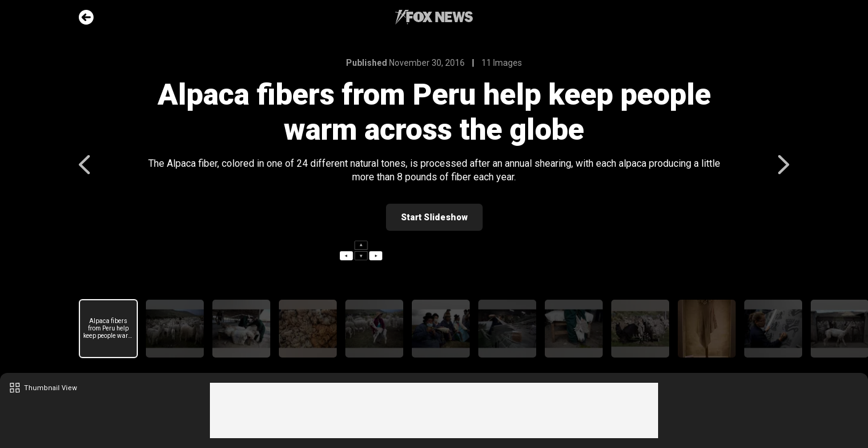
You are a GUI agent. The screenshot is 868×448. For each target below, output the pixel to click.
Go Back (86, 17)
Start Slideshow (434, 217)
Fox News (434, 17)
